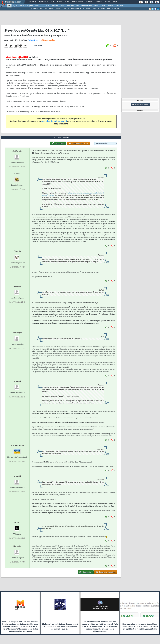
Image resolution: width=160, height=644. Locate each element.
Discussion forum (140, 105)
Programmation (87, 6)
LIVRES (59, 9)
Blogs (59, 2)
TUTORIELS (34, 9)
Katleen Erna (33, 40)
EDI (78, 6)
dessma (17, 286)
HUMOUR (116, 9)
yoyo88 (17, 381)
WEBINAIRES (50, 9)
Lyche (17, 174)
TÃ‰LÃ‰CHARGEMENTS (72, 9)
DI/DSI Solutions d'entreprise (23, 6)
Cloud (37, 6)
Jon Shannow (17, 446)
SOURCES (86, 9)
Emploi (89, 2)
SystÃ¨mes (119, 6)
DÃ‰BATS (95, 9)
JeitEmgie (17, 151)
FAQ (52, 2)
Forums (33, 2)
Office (103, 6)
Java (62, 6)
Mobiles (110, 6)
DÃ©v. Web (70, 6)
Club (115, 2)
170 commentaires (48, 40)
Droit (108, 2)
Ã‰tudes (98, 2)
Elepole (17, 251)
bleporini (17, 546)
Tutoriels (43, 2)
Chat (67, 2)
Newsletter (77, 2)
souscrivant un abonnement (54, 121)
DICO (108, 9)
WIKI (103, 9)
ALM (47, 6)
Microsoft (55, 6)
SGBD (96, 6)
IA (43, 6)
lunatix (17, 522)
